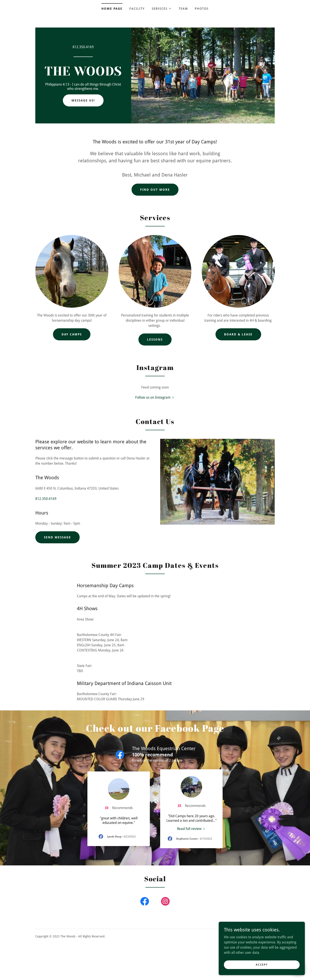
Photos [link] (202, 9)
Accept (262, 965)
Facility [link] (137, 9)
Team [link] (183, 9)
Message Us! (83, 100)
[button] (162, 9)
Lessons (155, 339)
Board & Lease (238, 334)
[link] (83, 74)
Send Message (57, 537)
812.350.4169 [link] (83, 47)
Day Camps (72, 334)
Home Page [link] (112, 9)
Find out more (155, 190)
